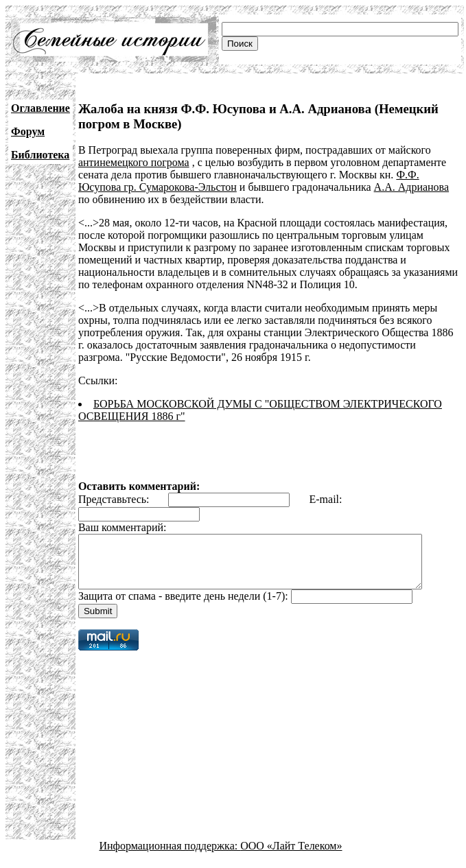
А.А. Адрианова (411, 187)
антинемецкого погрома (134, 162)
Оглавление (40, 108)
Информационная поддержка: (170, 856)
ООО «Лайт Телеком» (291, 856)
